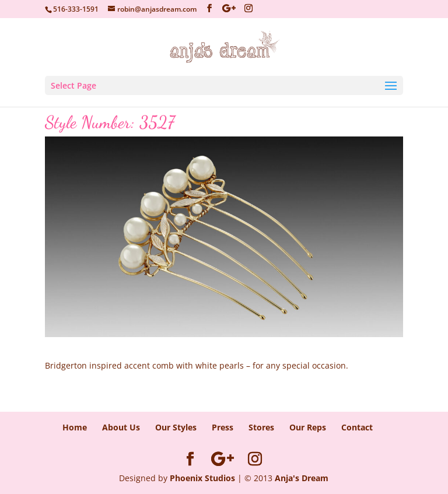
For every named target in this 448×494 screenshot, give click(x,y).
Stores (261, 427)
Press (223, 427)
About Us (121, 427)
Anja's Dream (302, 478)
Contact (357, 427)
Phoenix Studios (202, 478)
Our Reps (308, 427)
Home (75, 427)
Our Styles (176, 427)
